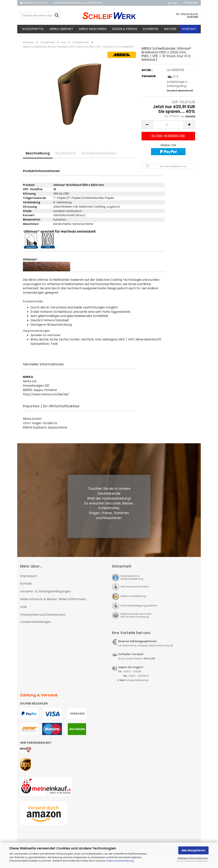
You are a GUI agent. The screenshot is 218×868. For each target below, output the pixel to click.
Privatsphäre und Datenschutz (43, 618)
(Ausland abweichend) (180, 94)
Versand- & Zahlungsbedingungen (45, 595)
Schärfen (150, 29)
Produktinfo (66, 157)
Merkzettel (191, 3)
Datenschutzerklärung (120, 861)
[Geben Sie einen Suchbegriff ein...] (57, 16)
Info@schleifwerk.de (137, 684)
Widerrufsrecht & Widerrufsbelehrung (132, 581)
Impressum (28, 579)
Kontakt (189, 29)
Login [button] (173, 3)
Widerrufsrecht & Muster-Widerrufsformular (53, 603)
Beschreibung (38, 157)
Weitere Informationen (193, 858)
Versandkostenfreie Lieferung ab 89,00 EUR (78, 3)
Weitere (170, 29)
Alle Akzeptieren (193, 850)
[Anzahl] (168, 128)
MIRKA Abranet (61, 29)
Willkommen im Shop (34, 3)
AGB (23, 610)
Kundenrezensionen (99, 157)
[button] (147, 128)
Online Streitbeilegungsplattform (139, 609)
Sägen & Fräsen (125, 29)
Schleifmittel (33, 29)
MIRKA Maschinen (93, 29)
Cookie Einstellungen (35, 625)
